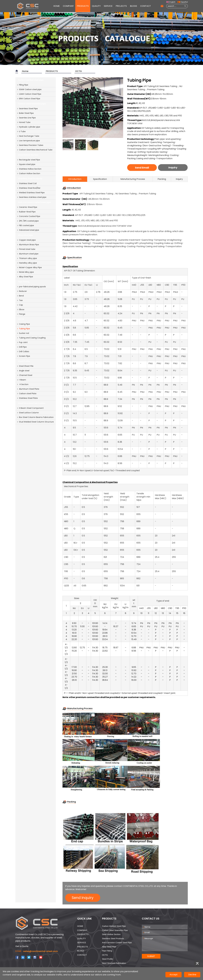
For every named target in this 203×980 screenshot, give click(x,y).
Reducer (22, 291)
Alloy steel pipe (109, 947)
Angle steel (23, 371)
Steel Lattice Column (28, 413)
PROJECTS (121, 6)
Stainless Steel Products (113, 938)
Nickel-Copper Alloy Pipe (29, 267)
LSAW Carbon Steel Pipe (29, 94)
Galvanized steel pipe (28, 230)
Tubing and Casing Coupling (31, 338)
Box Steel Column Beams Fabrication (35, 417)
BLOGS (133, 6)
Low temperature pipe (28, 141)
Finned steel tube (26, 249)
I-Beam (21, 380)
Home (25, 71)
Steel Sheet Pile (25, 366)
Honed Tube (24, 122)
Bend (20, 296)
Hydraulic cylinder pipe (28, 127)
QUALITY (96, 6)
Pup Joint (22, 342)
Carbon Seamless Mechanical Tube (35, 150)
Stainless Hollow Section (29, 169)
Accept (174, 975)
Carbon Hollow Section (28, 173)
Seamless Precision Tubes (30, 145)
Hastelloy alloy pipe (27, 263)
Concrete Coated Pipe (28, 216)
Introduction (75, 179)
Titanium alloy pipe (27, 258)
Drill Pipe (22, 347)
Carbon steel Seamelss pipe (115, 930)
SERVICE (108, 6)
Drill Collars (23, 351)
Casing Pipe (23, 324)
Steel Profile (107, 959)
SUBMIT (151, 956)
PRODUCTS (83, 6)
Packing (162, 179)
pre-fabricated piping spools (31, 287)
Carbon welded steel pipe (114, 926)
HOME (57, 6)
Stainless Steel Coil (27, 183)
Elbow (20, 309)
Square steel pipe (26, 164)
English (171, 2)
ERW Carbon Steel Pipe (28, 99)
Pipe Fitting (107, 951)
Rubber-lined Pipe (26, 212)
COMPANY (68, 6)
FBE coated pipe (25, 225)
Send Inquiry (83, 898)
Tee (20, 300)
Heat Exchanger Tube (28, 136)
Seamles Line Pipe (26, 118)
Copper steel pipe (26, 240)
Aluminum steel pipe (28, 254)
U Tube (21, 131)
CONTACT (146, 6)
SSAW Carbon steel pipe (29, 89)
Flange (21, 314)
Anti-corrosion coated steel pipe (117, 942)
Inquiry (173, 167)
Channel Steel (24, 375)
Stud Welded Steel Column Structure (35, 422)
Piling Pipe (22, 85)
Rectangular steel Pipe (28, 160)
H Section (23, 384)
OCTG (78, 71)
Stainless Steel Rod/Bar (29, 188)
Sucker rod (23, 333)
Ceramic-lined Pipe (27, 207)
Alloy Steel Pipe (25, 277)
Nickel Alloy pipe (25, 272)
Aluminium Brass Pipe (28, 245)
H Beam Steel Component (30, 408)
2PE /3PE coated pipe (28, 221)
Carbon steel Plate (27, 394)
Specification (100, 179)
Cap (20, 305)
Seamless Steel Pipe (27, 109)
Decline (192, 975)
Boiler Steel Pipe (25, 113)
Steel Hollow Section (111, 934)
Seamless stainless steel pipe (32, 197)
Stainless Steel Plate (27, 398)
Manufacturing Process (133, 179)
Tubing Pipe (23, 329)
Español (183, 2)
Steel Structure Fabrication (114, 963)
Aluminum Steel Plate (28, 389)
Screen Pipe (23, 356)
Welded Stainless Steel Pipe (31, 193)
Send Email (142, 168)
